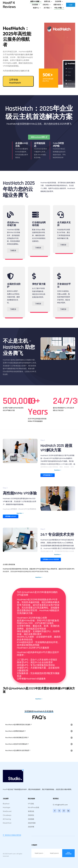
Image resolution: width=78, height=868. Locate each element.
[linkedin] (68, 811)
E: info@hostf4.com (60, 805)
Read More (58, 470)
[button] (39, 725)
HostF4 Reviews (9, 5)
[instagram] (64, 811)
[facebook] (55, 811)
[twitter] (59, 811)
